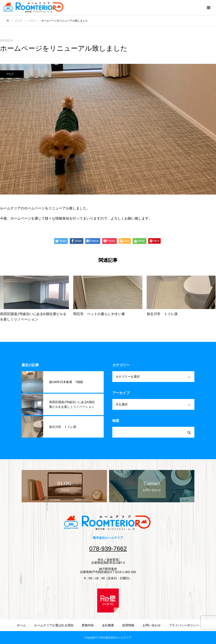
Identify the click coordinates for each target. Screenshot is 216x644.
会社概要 (108, 625)
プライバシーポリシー (184, 625)
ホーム (21, 625)
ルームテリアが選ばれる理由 (54, 625)
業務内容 (88, 625)
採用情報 (128, 625)
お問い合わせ (152, 625)
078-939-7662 (108, 549)
